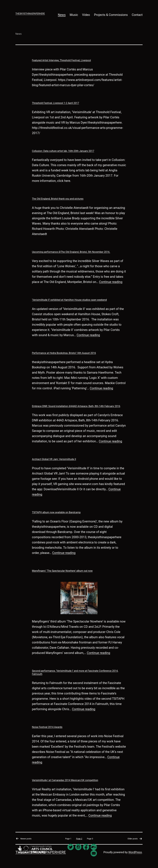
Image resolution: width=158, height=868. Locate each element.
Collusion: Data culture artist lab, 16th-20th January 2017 (63, 151)
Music (74, 15)
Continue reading (111, 282)
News (62, 15)
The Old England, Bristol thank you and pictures (58, 199)
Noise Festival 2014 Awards (47, 727)
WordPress (135, 852)
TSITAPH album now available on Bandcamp (56, 512)
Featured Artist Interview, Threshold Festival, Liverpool (61, 60)
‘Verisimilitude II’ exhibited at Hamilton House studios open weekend (69, 300)
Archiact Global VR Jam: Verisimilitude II (54, 459)
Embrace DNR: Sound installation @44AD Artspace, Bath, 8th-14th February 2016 (76, 406)
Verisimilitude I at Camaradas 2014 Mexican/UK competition (65, 780)
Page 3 (90, 839)
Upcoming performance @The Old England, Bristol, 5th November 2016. (71, 252)
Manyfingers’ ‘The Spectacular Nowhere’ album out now (62, 571)
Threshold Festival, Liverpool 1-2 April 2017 (55, 103)
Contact (137, 15)
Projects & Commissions (111, 15)
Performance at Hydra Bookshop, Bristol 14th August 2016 (64, 353)
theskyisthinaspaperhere (30, 14)
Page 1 (68, 839)
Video (86, 15)
